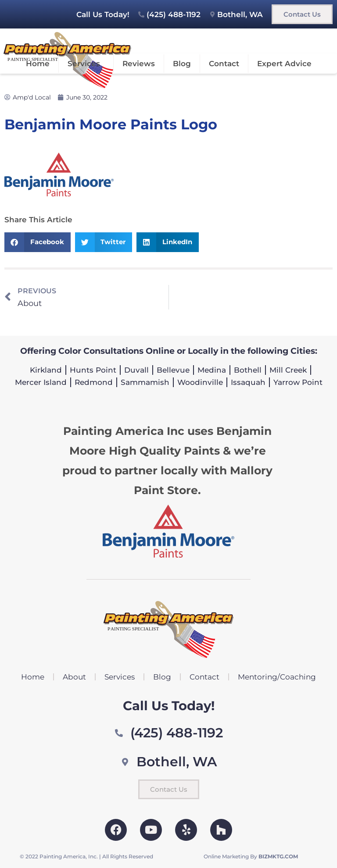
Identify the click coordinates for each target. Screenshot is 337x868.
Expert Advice (284, 64)
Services (86, 64)
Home (38, 64)
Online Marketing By (251, 856)
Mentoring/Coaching (277, 677)
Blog (182, 64)
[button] (38, 242)
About (74, 677)
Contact (224, 64)
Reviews (139, 64)
